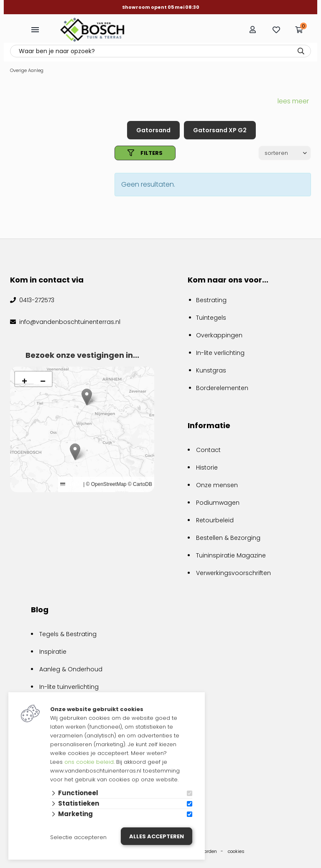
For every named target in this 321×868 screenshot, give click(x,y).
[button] (75, 452)
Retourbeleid (215, 520)
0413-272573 (36, 300)
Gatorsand (153, 130)
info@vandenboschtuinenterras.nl (69, 322)
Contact (208, 450)
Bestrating (211, 300)
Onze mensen (217, 485)
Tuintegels (211, 318)
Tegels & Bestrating (68, 634)
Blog (40, 610)
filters (145, 153)
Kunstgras (211, 370)
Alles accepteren (157, 836)
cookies (236, 851)
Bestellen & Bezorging (228, 538)
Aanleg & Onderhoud (71, 669)
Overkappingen (219, 335)
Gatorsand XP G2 (220, 130)
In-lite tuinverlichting (69, 687)
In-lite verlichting (220, 353)
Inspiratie (53, 652)
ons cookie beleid (89, 762)
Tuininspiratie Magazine (231, 555)
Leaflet (71, 484)
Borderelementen (222, 388)
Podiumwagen (218, 503)
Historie (207, 467)
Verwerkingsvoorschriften (233, 573)
